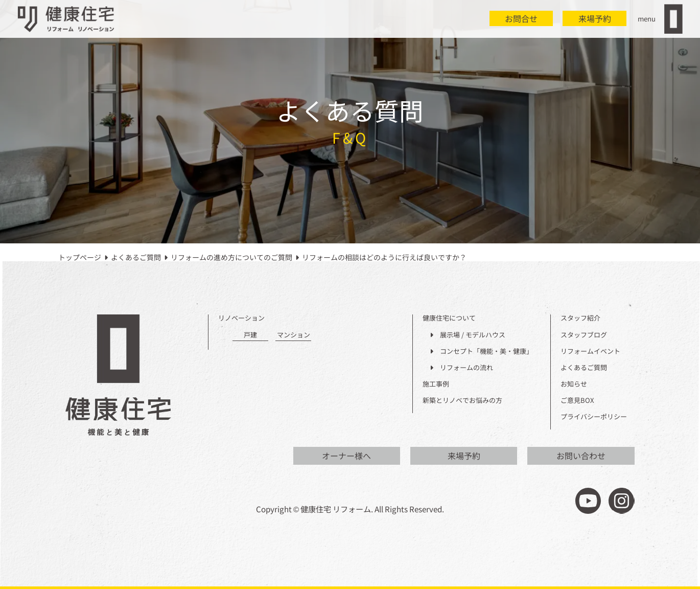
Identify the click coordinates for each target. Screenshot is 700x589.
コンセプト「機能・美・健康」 (481, 352)
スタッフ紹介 (580, 318)
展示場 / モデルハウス (468, 335)
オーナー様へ (346, 456)
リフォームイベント (590, 352)
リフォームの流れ (461, 368)
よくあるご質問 (584, 368)
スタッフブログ (584, 335)
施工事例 (436, 384)
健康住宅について (449, 318)
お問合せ (521, 18)
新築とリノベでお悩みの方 (462, 401)
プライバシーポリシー (594, 417)
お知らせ (574, 384)
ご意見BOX (577, 401)
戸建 (250, 335)
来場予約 (595, 18)
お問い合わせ (581, 456)
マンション (294, 335)
